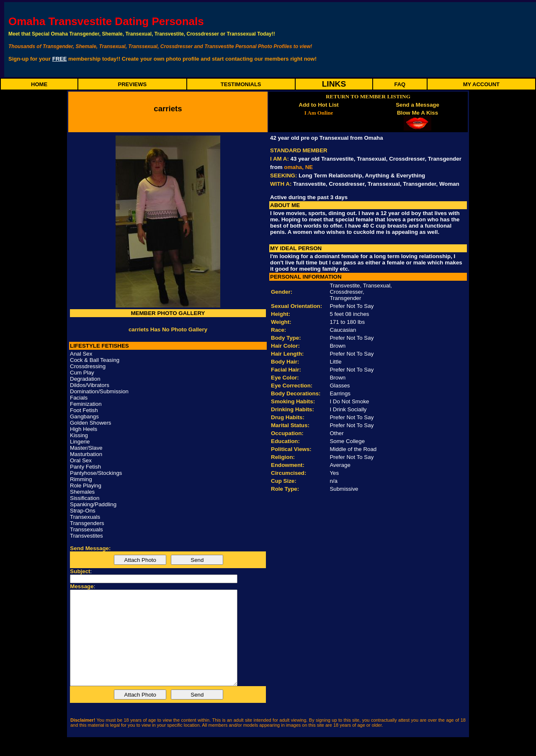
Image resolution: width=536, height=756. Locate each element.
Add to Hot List (319, 105)
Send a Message (417, 105)
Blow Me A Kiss (417, 113)
